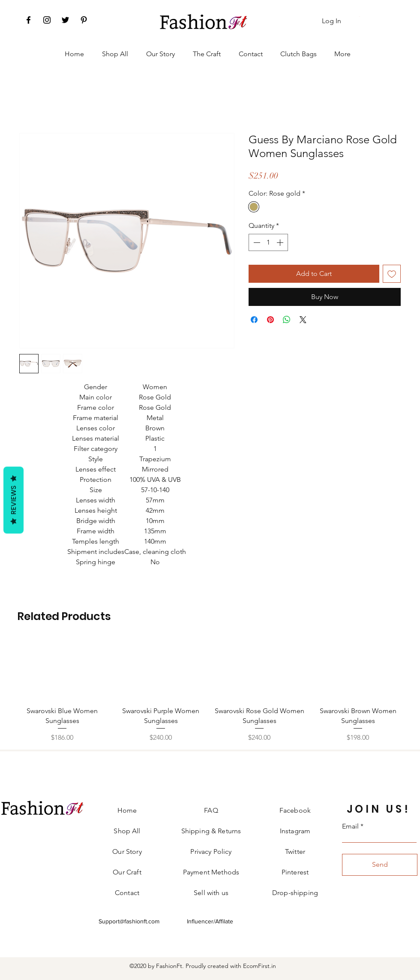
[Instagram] (47, 20)
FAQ (211, 810)
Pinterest (295, 872)
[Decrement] (256, 242)
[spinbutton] (268, 242)
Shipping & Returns (211, 831)
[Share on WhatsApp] (287, 320)
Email (350, 826)
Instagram (295, 831)
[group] (210, 691)
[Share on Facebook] (254, 320)
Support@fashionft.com (129, 921)
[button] (360, 17)
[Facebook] (28, 20)
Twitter (295, 851)
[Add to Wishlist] (392, 274)
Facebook (295, 810)
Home (127, 810)
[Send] (380, 865)
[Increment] (281, 242)
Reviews (13, 500)
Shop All (127, 831)
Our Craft (127, 872)
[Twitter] (65, 20)
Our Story (127, 851)
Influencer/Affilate (210, 921)
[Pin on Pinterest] (270, 320)
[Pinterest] (84, 20)
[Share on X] (303, 320)
